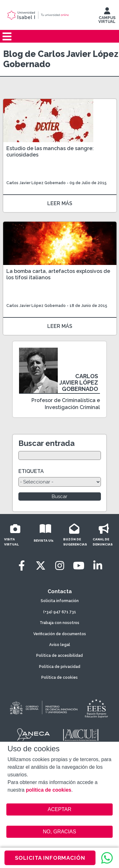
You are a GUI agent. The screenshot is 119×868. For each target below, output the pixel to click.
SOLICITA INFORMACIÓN (50, 858)
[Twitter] (41, 566)
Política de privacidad (60, 667)
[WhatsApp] (107, 858)
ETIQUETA (31, 471)
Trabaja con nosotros (60, 623)
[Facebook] (22, 566)
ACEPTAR (60, 809)
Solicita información (60, 601)
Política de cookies (60, 677)
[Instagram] (60, 566)
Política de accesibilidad (60, 656)
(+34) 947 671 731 (60, 612)
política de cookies (49, 790)
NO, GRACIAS (60, 832)
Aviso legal (60, 645)
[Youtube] (79, 566)
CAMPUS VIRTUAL (107, 17)
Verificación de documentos (60, 634)
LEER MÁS (60, 203)
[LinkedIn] (98, 566)
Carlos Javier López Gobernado (36, 183)
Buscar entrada (46, 443)
